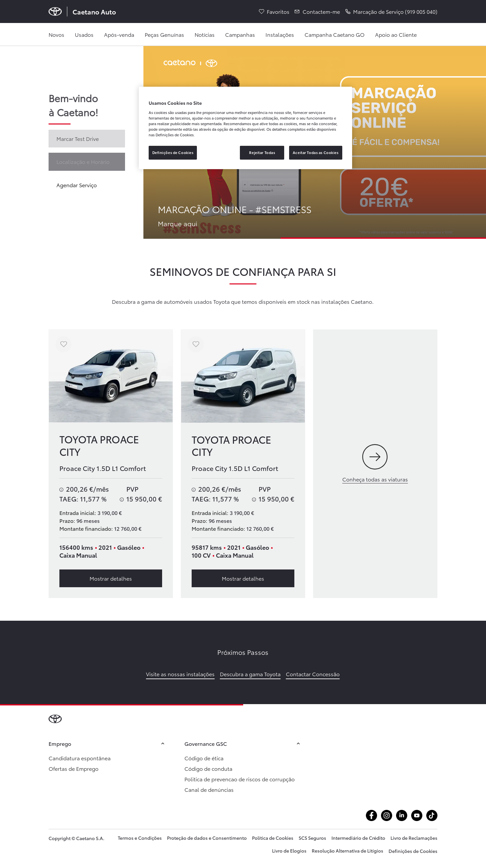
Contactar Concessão (313, 674)
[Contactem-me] (317, 11)
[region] (245, 128)
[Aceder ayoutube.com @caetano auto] (417, 815)
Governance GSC (243, 743)
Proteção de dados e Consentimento (207, 838)
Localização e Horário (83, 161)
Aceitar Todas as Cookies (316, 152)
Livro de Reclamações (414, 838)
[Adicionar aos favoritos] (63, 344)
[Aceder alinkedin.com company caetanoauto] (402, 815)
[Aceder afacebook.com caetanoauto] (371, 815)
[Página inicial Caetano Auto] (82, 11)
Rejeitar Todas (262, 152)
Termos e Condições (140, 838)
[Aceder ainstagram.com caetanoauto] (387, 815)
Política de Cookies (273, 838)
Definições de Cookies (413, 851)
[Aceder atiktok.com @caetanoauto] (432, 815)
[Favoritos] (274, 11)
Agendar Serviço (77, 185)
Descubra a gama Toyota (250, 674)
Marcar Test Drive (78, 138)
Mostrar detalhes (111, 578)
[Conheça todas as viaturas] (375, 464)
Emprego (107, 743)
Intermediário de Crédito (358, 838)
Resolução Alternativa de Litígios (348, 851)
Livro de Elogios (289, 851)
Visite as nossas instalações (180, 674)
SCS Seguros (312, 838)
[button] (391, 11)
